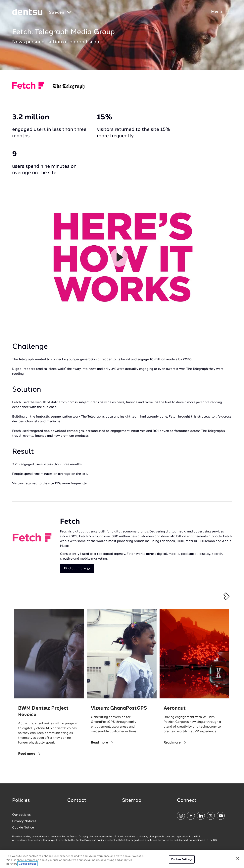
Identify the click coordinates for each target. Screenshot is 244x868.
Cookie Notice (23, 828)
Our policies (21, 815)
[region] (122, 859)
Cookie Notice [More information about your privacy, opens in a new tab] (28, 864)
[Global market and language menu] (60, 13)
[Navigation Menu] (221, 12)
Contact (77, 801)
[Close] (238, 858)
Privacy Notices (24, 821)
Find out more (77, 568)
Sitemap (132, 801)
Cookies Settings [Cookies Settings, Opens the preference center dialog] (182, 859)
